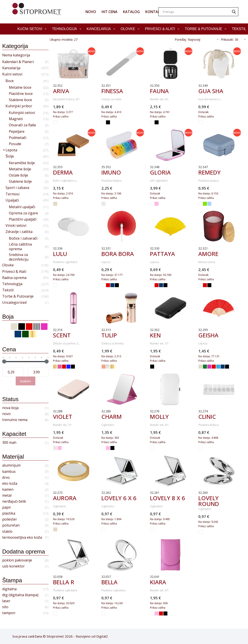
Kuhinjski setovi (22, 113)
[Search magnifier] (234, 12)
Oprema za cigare (23, 213)
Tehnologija (67, 29)
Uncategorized (14, 303)
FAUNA (159, 91)
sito (5, 607)
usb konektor (13, 566)
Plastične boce (21, 94)
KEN (155, 335)
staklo (7, 532)
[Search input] (196, 12)
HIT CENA (110, 12)
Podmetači (18, 138)
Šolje (10, 156)
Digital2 (102, 636)
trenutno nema (15, 420)
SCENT (62, 335)
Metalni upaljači (22, 207)
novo (6, 414)
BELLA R (64, 582)
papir (7, 507)
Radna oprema (14, 278)
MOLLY (159, 417)
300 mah (9, 443)
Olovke (131, 29)
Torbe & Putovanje (206, 29)
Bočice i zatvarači (23, 238)
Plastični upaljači (23, 219)
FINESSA (112, 91)
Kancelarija (102, 29)
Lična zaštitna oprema (20, 247)
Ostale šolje (18, 175)
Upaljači (12, 200)
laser (6, 601)
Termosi (12, 194)
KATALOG (131, 12)
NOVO (91, 12)
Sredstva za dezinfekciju (19, 257)
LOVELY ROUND (209, 501)
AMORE (208, 254)
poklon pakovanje (17, 560)
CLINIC (207, 417)
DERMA (63, 172)
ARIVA (61, 91)
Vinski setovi (16, 226)
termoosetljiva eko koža (22, 537)
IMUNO (111, 172)
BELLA (109, 582)
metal (7, 495)
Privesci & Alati (163, 29)
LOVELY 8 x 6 (168, 498)
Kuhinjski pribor (19, 106)
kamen (8, 489)
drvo (6, 478)
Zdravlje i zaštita (19, 232)
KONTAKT (154, 12)
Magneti (16, 119)
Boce (10, 81)
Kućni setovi (33, 29)
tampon (9, 613)
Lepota (11, 150)
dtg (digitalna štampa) (20, 595)
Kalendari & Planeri (18, 62)
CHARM (112, 417)
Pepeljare (17, 132)
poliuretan (11, 525)
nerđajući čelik (14, 501)
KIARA (158, 582)
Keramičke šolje (22, 163)
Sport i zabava (17, 188)
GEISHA (208, 335)
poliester (10, 519)
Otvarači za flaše (22, 125)
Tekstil (8, 290)
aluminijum (11, 465)
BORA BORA (118, 254)
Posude (15, 144)
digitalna (9, 589)
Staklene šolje (20, 182)
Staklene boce (20, 100)
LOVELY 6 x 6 (119, 498)
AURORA (65, 498)
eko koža (10, 483)
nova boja (10, 408)
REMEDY (209, 172)
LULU (60, 254)
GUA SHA (211, 91)
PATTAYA (162, 254)
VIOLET (63, 417)
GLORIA (160, 172)
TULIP (109, 335)
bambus (9, 472)
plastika (9, 513)
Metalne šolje (20, 169)
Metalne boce (20, 87)
